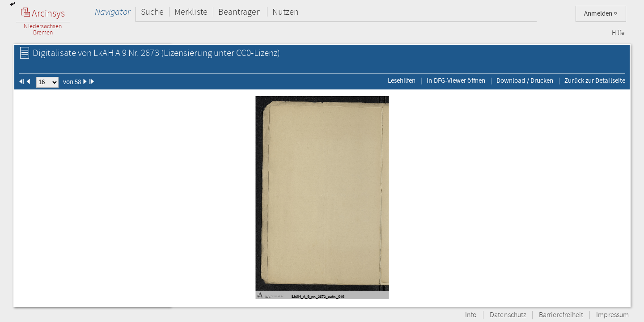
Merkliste (191, 12)
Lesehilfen (402, 80)
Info (471, 315)
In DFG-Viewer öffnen (456, 80)
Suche (152, 12)
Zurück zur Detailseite (595, 80)
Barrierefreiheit (561, 315)
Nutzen (286, 12)
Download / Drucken (525, 80)
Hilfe (618, 33)
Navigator (112, 12)
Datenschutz (508, 315)
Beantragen (240, 12)
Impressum (612, 315)
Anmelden (601, 14)
